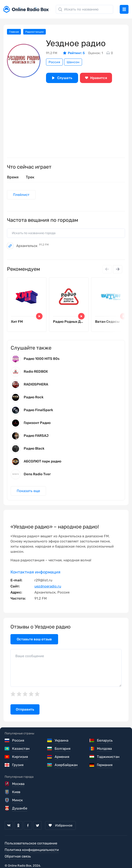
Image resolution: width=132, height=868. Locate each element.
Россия (54, 62)
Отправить (25, 709)
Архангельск (33, 246)
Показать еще (28, 491)
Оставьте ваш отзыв (34, 639)
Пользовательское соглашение (31, 843)
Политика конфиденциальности (32, 850)
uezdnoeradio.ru (48, 586)
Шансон (73, 62)
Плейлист (21, 195)
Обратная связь (18, 856)
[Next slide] (118, 269)
